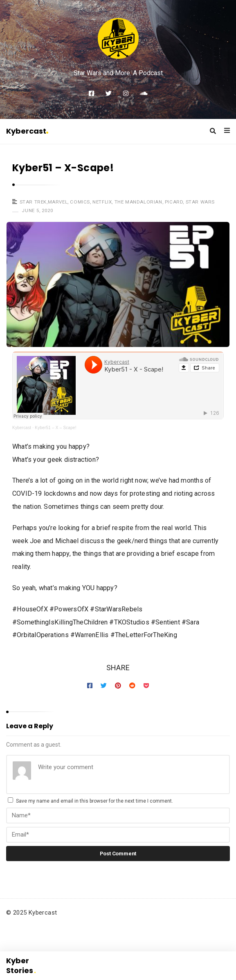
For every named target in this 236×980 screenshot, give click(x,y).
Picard (174, 202)
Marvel (58, 202)
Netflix (102, 202)
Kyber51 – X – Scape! (55, 428)
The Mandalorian (138, 202)
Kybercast (27, 131)
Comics (80, 202)
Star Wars (200, 202)
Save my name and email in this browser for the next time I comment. (94, 801)
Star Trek (33, 202)
